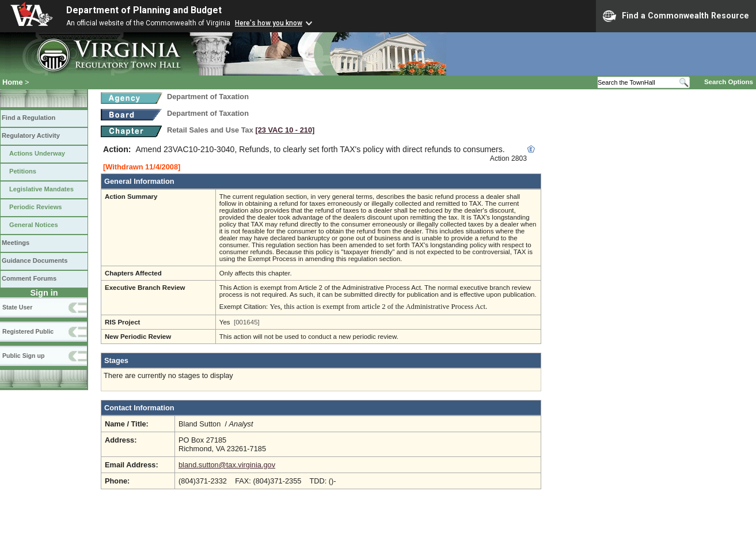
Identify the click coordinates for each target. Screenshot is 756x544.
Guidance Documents (35, 260)
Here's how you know (269, 23)
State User (17, 307)
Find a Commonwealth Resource (676, 16)
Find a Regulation (29, 118)
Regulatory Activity (31, 135)
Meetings (16, 243)
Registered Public (28, 331)
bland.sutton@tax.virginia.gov (227, 465)
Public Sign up (23, 356)
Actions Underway (37, 153)
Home (13, 82)
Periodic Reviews (36, 207)
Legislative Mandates (41, 189)
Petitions (23, 171)
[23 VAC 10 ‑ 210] (285, 130)
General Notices (34, 225)
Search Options (729, 82)
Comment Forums (29, 278)
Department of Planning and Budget (144, 10)
